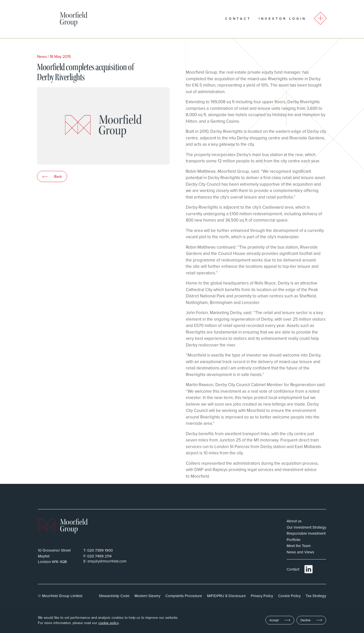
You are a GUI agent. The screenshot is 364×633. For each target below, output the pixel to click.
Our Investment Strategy (306, 527)
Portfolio (294, 540)
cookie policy (108, 623)
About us (294, 521)
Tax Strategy (316, 596)
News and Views (300, 552)
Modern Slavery (147, 596)
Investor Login (292, 19)
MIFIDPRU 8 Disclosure (226, 596)
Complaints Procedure (184, 596)
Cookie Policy (289, 596)
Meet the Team (299, 546)
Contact (248, 19)
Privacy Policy (262, 596)
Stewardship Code (114, 596)
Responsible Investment (306, 533)
